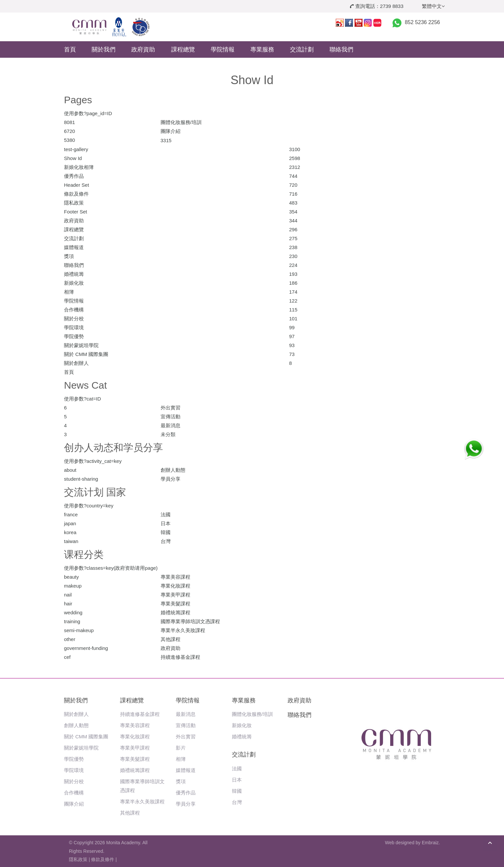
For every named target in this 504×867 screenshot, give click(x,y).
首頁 (70, 49)
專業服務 (262, 49)
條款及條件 (103, 859)
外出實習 (186, 737)
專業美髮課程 (135, 759)
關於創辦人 (76, 714)
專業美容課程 (135, 725)
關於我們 (104, 49)
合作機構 (74, 793)
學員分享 (186, 804)
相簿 (181, 759)
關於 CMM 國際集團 (86, 737)
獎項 (181, 781)
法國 (237, 769)
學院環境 (74, 770)
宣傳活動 (186, 725)
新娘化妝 (242, 725)
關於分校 (74, 781)
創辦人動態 (76, 725)
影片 (181, 748)
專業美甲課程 (135, 748)
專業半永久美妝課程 (142, 802)
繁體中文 (433, 6)
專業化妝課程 (135, 737)
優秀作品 (186, 793)
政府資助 (143, 49)
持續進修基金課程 (140, 714)
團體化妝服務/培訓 (252, 714)
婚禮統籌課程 (135, 770)
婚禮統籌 (242, 737)
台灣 (237, 802)
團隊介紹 (74, 804)
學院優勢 (74, 759)
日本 (237, 780)
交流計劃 (302, 49)
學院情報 (223, 49)
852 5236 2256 (422, 22)
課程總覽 (183, 49)
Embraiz (430, 843)
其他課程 (130, 813)
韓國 (237, 791)
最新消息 (186, 714)
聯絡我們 (341, 49)
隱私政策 (78, 859)
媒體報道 (186, 770)
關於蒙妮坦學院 (81, 748)
